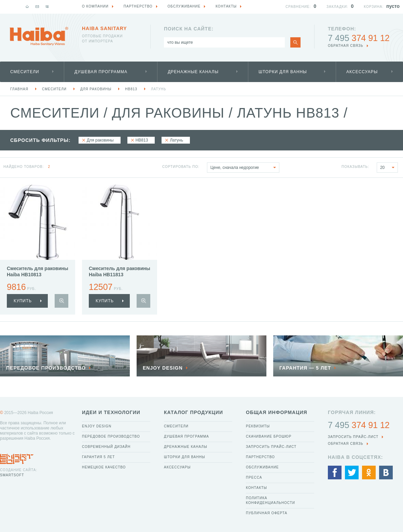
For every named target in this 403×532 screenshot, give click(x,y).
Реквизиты (258, 426)
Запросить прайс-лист (271, 447)
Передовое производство (111, 436)
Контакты (256, 488)
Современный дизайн (106, 447)
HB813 (131, 89)
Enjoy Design (97, 426)
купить (23, 301)
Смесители (25, 72)
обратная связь (346, 46)
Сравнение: (298, 7)
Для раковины (96, 89)
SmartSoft (12, 475)
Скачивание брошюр (269, 436)
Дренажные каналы (193, 72)
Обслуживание (262, 467)
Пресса (254, 477)
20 (389, 168)
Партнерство (260, 457)
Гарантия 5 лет (98, 457)
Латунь (159, 89)
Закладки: (337, 7)
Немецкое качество (104, 467)
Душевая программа (101, 72)
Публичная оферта (267, 513)
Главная (19, 89)
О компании (95, 6)
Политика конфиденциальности (270, 500)
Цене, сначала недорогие (245, 168)
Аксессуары (362, 72)
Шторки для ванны (283, 72)
